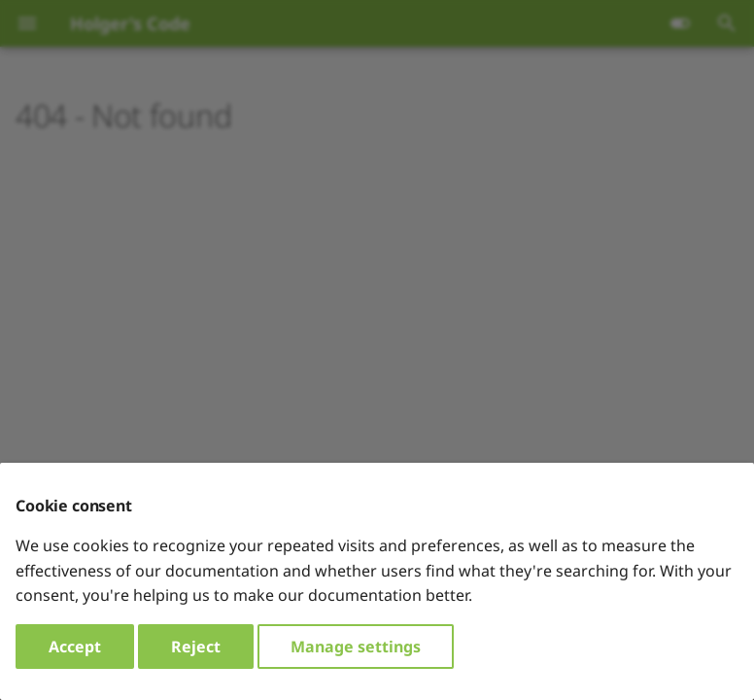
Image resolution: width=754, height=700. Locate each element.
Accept (75, 647)
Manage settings (356, 647)
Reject (196, 647)
